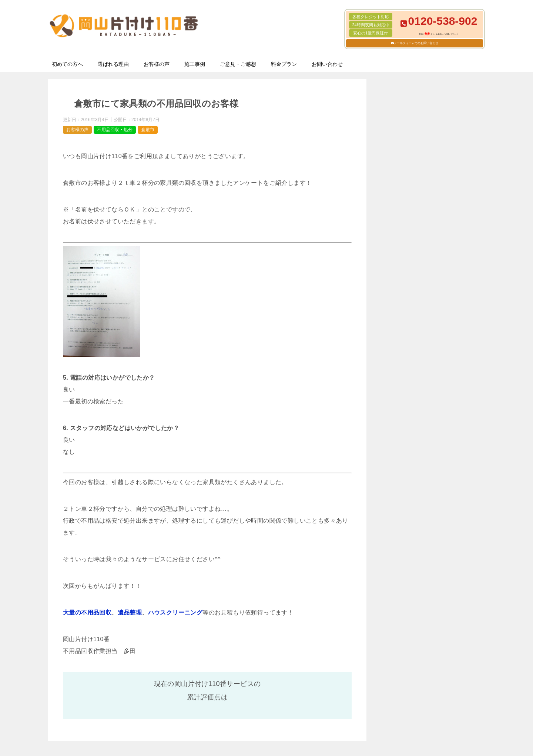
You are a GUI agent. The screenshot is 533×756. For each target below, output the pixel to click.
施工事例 (195, 64)
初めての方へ (67, 64)
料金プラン (284, 64)
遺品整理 (130, 612)
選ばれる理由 (113, 64)
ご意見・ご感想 (238, 64)
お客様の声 (157, 64)
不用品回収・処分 (115, 130)
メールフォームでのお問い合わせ (416, 43)
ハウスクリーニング (175, 612)
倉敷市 (148, 130)
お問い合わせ (327, 64)
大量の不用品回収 (87, 612)
